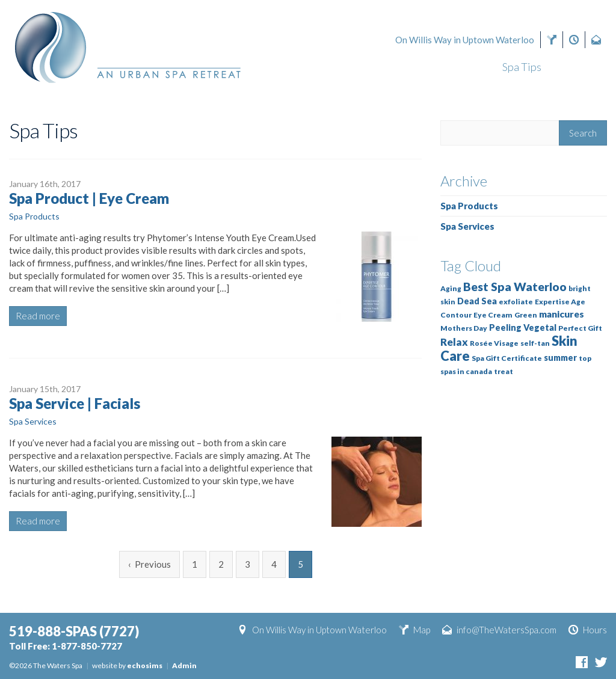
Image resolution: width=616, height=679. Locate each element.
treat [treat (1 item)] (504, 371)
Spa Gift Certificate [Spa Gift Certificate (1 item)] (507, 358)
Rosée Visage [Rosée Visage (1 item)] (494, 343)
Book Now (370, 67)
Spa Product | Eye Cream (89, 198)
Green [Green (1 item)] (526, 315)
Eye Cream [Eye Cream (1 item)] (493, 315)
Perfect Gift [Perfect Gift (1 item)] (580, 328)
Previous (153, 564)
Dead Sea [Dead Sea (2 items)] (477, 301)
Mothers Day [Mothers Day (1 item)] (464, 328)
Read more (38, 316)
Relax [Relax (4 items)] (454, 342)
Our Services (451, 67)
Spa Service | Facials (75, 403)
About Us (585, 67)
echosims (145, 665)
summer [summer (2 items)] (560, 358)
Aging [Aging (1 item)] (451, 288)
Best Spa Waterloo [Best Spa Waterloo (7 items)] (515, 287)
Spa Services (33, 421)
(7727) (532, 20)
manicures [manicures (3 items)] (562, 314)
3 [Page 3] (248, 564)
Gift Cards (290, 67)
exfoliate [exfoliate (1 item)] (516, 302)
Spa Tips (522, 67)
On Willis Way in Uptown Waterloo (465, 40)
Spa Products (34, 216)
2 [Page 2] (221, 564)
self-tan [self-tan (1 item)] (535, 343)
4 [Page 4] (274, 564)
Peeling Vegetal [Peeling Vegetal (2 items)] (523, 327)
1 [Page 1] (195, 564)
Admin (184, 665)
